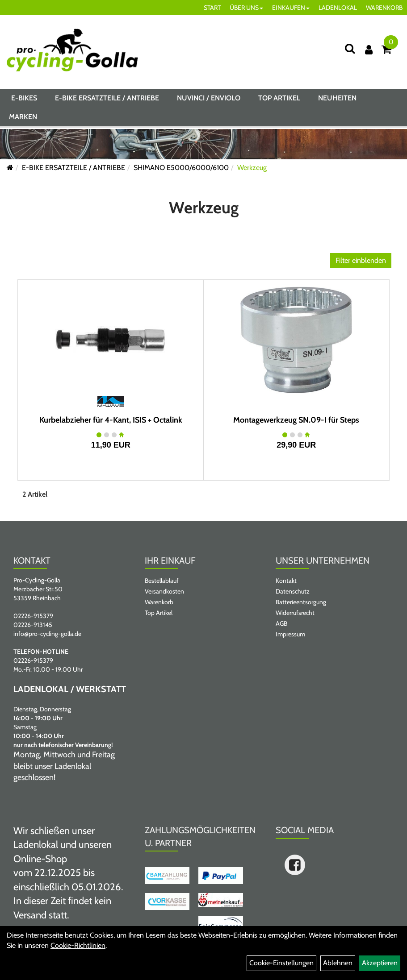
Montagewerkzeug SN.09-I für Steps (296, 420)
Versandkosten (164, 591)
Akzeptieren (380, 963)
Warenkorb (159, 602)
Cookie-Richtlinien (78, 945)
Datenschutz (293, 591)
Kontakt (286, 581)
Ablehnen (338, 963)
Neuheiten (337, 100)
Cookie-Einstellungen (281, 963)
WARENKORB (384, 8)
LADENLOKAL (338, 8)
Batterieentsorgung (301, 602)
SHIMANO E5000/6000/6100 (181, 168)
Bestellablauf (162, 581)
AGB (281, 623)
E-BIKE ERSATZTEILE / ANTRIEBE (107, 100)
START (212, 8)
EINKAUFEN (291, 8)
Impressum (290, 634)
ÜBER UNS (246, 8)
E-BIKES (24, 100)
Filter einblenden (361, 260)
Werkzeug (252, 168)
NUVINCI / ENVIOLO (209, 100)
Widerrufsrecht (295, 613)
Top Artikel (279, 100)
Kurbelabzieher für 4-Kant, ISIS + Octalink (111, 420)
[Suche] (350, 48)
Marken (23, 118)
